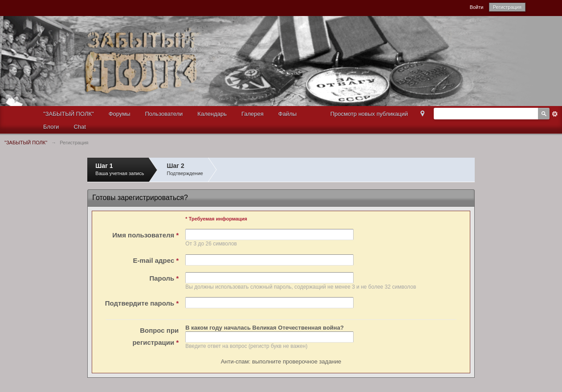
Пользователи (164, 114)
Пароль (164, 278)
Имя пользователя (145, 235)
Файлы (287, 114)
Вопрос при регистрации (155, 336)
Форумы (120, 114)
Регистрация (507, 7)
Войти (477, 7)
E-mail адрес (156, 260)
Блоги (51, 127)
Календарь (212, 114)
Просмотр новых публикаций (369, 114)
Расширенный (555, 114)
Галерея (252, 114)
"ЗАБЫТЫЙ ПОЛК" (69, 114)
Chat (79, 127)
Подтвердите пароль (142, 303)
